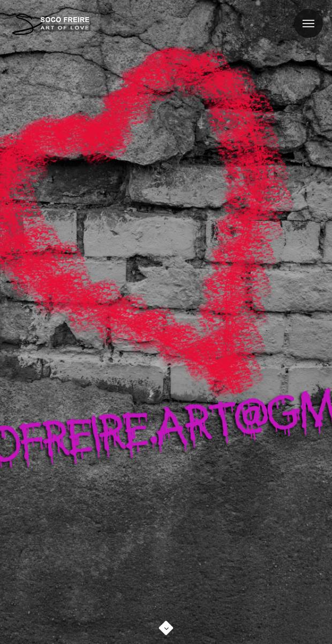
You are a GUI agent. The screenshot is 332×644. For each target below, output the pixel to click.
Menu (304, 17)
